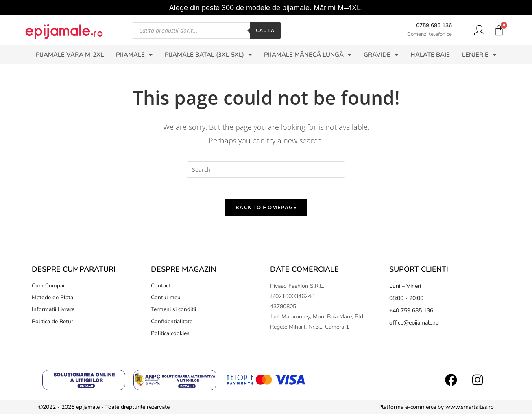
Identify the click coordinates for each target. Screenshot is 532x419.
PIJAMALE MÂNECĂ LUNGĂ (308, 55)
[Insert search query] (266, 169)
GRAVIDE (381, 55)
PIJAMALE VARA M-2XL (70, 55)
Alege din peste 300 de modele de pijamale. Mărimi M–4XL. (266, 8)
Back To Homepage (266, 211)
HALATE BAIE (430, 55)
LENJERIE (479, 55)
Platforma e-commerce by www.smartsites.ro (436, 412)
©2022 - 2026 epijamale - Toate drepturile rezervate (104, 412)
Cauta (265, 30)
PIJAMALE (134, 55)
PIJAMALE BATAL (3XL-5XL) (208, 55)
